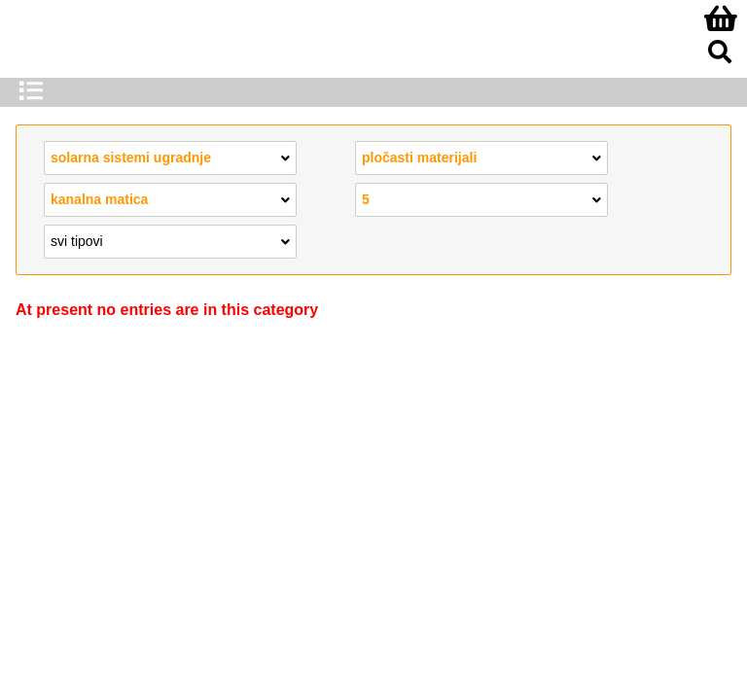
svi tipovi (170, 240)
